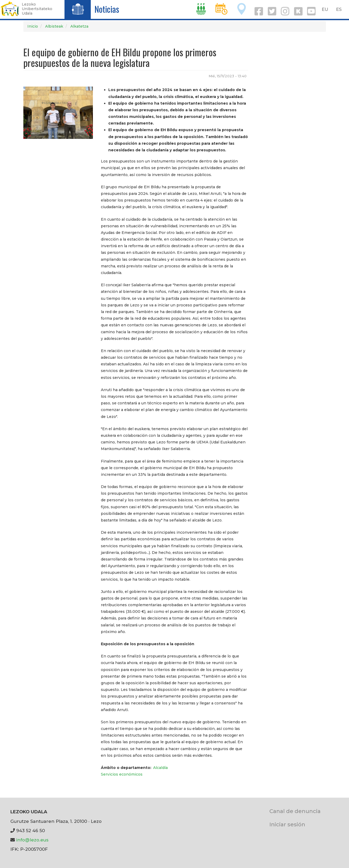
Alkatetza (79, 26)
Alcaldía (160, 768)
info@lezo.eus (32, 840)
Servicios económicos (122, 774)
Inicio (33, 26)
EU (325, 9)
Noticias (107, 9)
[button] (58, 113)
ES (339, 9)
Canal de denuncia (295, 811)
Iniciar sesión (287, 824)
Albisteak (54, 26)
